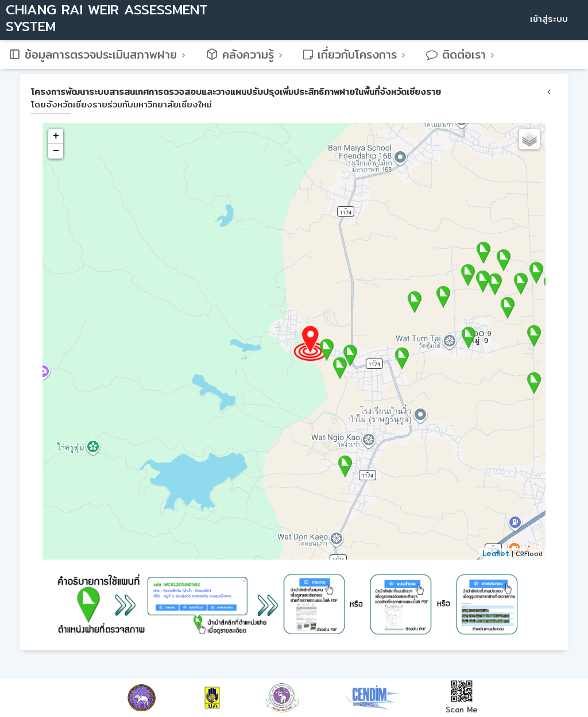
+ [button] (56, 136)
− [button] (56, 151)
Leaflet (496, 553)
